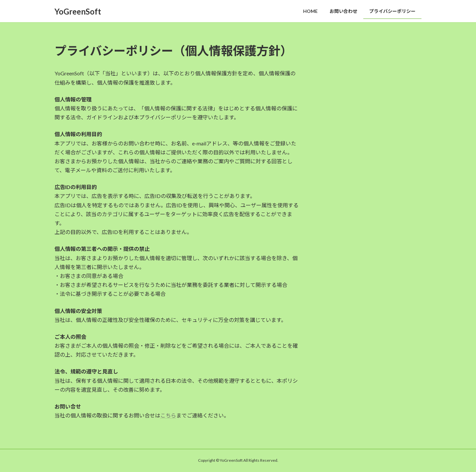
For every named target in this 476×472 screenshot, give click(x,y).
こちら (168, 415)
